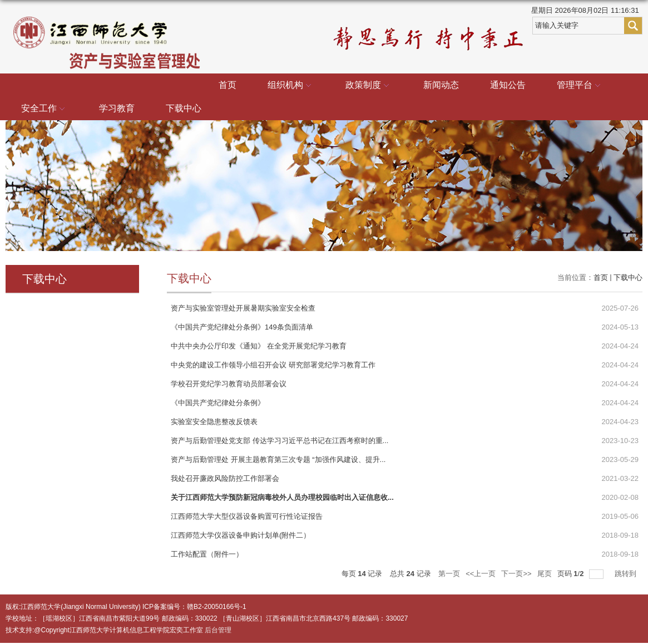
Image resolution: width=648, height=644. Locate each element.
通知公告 (508, 85)
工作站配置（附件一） (207, 554)
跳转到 (627, 574)
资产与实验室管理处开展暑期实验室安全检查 (243, 308)
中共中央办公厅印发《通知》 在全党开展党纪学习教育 (259, 346)
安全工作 (44, 109)
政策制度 (369, 86)
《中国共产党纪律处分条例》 (218, 403)
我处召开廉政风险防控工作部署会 (225, 478)
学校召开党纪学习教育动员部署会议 (229, 384)
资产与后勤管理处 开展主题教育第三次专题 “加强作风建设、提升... (278, 459)
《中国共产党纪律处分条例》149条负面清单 (242, 327)
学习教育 (117, 108)
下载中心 (184, 108)
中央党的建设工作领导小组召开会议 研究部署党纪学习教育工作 (273, 365)
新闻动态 (441, 85)
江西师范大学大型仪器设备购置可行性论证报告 (247, 516)
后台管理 (218, 630)
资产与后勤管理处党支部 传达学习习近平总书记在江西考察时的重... (280, 441)
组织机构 (291, 86)
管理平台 (580, 86)
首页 (227, 85)
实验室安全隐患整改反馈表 (214, 422)
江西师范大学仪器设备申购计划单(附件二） (241, 535)
